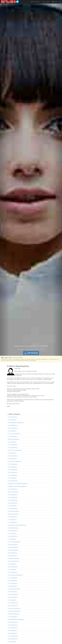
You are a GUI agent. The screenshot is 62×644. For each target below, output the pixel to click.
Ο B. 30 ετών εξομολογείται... (15, 611)
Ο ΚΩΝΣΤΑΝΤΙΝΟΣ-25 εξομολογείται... (16, 619)
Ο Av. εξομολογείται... (13, 592)
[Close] (61, 357)
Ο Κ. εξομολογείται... (13, 431)
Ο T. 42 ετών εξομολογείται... (14, 434)
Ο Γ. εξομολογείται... (13, 539)
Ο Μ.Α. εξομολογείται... (13, 625)
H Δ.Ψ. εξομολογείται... (13, 472)
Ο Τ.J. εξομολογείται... (13, 436)
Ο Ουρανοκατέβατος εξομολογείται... (16, 423)
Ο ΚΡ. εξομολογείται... (13, 572)
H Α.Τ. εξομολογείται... (13, 578)
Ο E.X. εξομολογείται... (13, 617)
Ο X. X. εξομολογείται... (13, 628)
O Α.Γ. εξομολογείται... (13, 447)
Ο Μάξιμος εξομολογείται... (14, 558)
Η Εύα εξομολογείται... (13, 639)
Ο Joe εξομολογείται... (13, 553)
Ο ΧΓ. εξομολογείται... (13, 459)
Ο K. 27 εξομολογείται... (13, 636)
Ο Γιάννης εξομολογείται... (14, 511)
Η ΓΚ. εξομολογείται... (13, 517)
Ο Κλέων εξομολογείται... (14, 550)
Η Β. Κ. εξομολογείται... (13, 489)
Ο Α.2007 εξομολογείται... (14, 528)
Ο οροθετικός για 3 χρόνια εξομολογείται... (18, 525)
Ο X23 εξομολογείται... (13, 586)
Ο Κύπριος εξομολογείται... (14, 439)
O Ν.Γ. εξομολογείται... (13, 425)
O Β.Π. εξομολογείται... (13, 470)
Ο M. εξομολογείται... (13, 631)
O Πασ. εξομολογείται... (13, 428)
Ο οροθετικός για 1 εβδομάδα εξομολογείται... (18, 484)
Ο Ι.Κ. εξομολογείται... (13, 583)
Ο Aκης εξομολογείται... (13, 622)
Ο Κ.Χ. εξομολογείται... (13, 500)
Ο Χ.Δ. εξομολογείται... (13, 581)
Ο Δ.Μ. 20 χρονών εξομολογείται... (16, 575)
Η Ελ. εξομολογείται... (13, 467)
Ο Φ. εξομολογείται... (13, 478)
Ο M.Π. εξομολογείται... (13, 545)
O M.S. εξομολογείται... (13, 456)
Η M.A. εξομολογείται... (13, 606)
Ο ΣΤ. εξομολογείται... (13, 556)
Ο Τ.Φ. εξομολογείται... (13, 445)
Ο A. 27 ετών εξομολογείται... (15, 542)
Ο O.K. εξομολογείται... (13, 464)
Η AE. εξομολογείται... (13, 633)
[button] (31, 353)
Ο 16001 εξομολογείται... (14, 547)
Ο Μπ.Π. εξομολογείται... (14, 492)
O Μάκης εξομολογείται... (14, 514)
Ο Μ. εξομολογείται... (13, 522)
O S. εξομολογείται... (13, 642)
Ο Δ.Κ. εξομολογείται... (13, 503)
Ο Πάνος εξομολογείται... (14, 594)
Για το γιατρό (46, 2)
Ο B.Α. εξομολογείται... (13, 531)
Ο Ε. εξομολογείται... (13, 420)
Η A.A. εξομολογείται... (13, 508)
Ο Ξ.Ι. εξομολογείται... (13, 417)
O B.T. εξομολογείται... (13, 475)
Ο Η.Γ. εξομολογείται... (13, 603)
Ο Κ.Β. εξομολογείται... (13, 497)
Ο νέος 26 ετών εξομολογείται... (15, 450)
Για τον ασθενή (36, 2)
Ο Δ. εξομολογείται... (13, 506)
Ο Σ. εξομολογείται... (13, 442)
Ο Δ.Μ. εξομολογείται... (13, 597)
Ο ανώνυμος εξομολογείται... (14, 589)
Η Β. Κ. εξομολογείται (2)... (14, 561)
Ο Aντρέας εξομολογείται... (14, 614)
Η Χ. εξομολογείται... (13, 533)
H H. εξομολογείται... (13, 564)
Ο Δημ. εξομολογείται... (13, 567)
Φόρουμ (55, 2)
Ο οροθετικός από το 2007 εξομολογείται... (17, 486)
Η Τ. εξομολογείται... (13, 453)
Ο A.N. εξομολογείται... (13, 481)
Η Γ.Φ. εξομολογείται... (13, 495)
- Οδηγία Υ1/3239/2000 (12, 357)
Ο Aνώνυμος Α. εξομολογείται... (15, 461)
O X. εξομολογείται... (13, 520)
